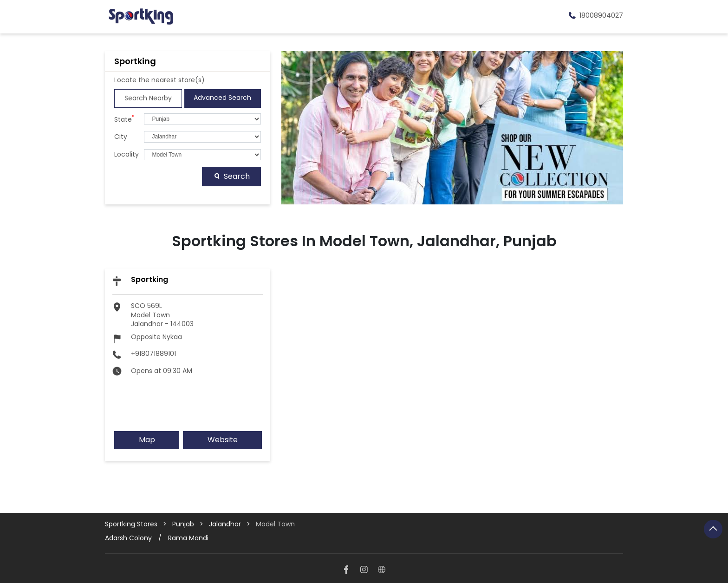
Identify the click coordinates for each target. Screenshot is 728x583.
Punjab (183, 524)
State (124, 119)
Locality (127, 154)
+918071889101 (153, 354)
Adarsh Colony (128, 538)
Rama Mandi (188, 538)
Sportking (149, 279)
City (121, 137)
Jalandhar (225, 524)
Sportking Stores (132, 524)
